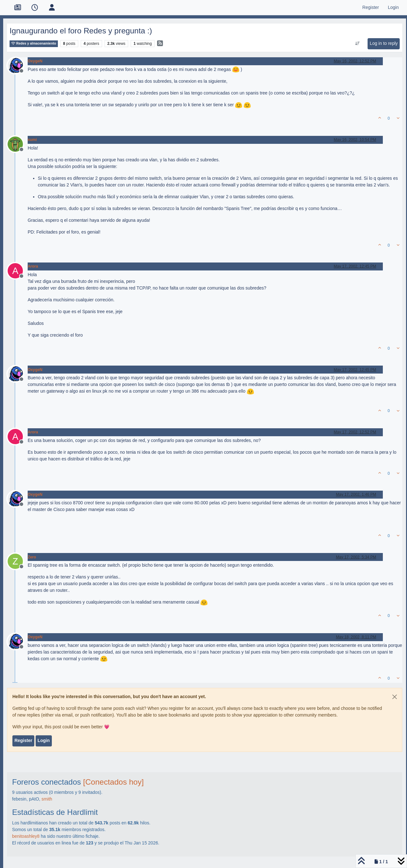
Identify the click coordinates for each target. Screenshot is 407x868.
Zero (32, 557)
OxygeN (35, 61)
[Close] (395, 697)
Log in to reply (384, 43)
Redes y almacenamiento (34, 43)
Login (44, 740)
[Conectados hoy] (113, 782)
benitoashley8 (26, 836)
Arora (33, 266)
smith (47, 799)
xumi (32, 140)
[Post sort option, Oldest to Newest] (357, 44)
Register (23, 740)
